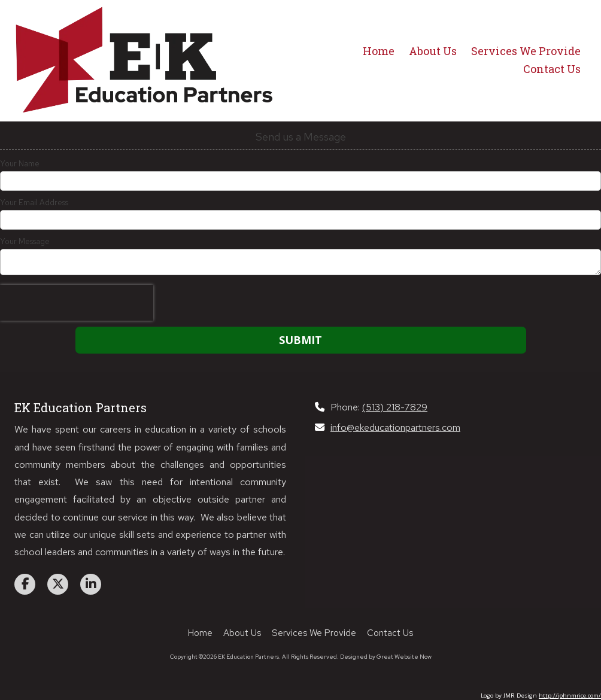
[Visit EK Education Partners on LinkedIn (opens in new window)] (91, 584)
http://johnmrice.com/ (570, 696)
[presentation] (77, 303)
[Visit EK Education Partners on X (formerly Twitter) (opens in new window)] (58, 584)
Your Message (25, 242)
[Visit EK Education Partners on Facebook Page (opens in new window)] (25, 584)
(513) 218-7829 (395, 407)
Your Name (20, 164)
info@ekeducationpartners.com (395, 427)
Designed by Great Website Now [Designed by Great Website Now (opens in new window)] (386, 657)
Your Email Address (34, 203)
